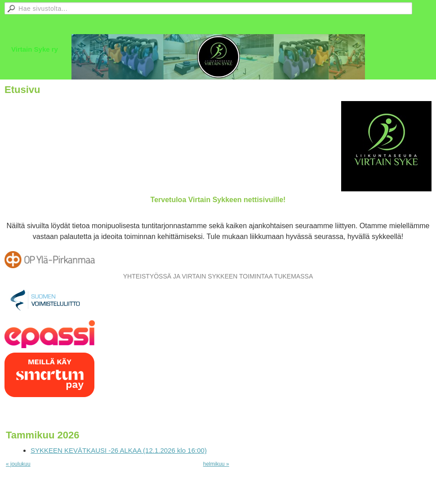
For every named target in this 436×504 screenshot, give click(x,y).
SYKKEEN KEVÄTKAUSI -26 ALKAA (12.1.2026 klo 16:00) (119, 450)
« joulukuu (18, 464)
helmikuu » (216, 464)
